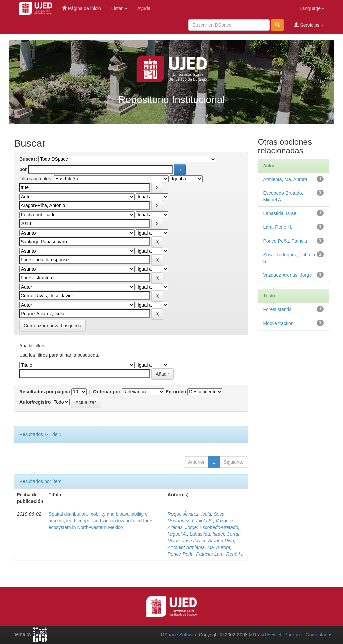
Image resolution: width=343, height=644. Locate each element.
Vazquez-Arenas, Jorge (288, 275)
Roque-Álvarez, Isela (189, 514)
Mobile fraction (279, 323)
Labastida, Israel (207, 534)
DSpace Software (179, 635)
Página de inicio (82, 8)
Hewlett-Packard (284, 635)
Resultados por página (45, 392)
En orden (176, 392)
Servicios (309, 25)
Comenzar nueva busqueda (53, 326)
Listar (119, 8)
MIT (253, 635)
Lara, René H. (229, 554)
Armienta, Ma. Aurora (208, 547)
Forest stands (278, 309)
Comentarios (319, 635)
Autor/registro (35, 402)
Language (312, 8)
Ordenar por (107, 392)
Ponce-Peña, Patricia (190, 554)
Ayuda (144, 8)
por (23, 169)
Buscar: (28, 159)
